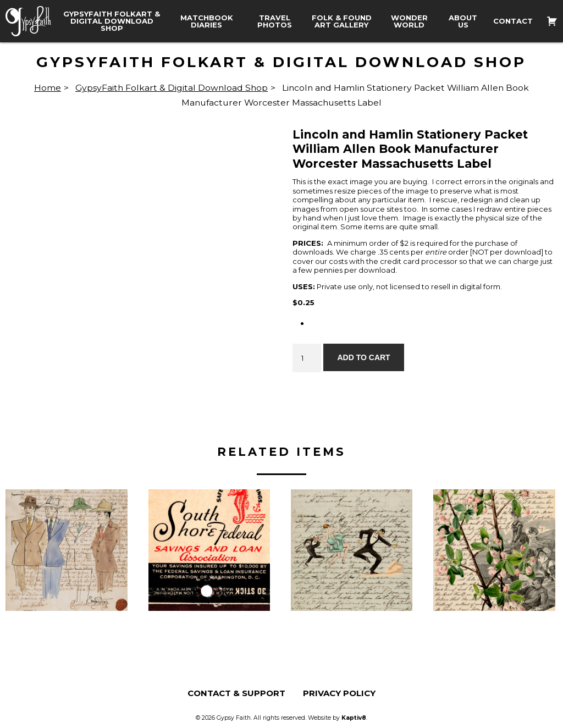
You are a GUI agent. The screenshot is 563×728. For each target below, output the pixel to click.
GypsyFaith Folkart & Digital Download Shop (112, 21)
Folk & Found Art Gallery (342, 21)
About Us (463, 21)
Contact (513, 21)
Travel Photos (275, 21)
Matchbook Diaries (207, 21)
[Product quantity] (307, 358)
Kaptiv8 (354, 718)
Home (48, 88)
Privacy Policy (339, 693)
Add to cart (363, 357)
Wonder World (409, 21)
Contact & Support (236, 693)
